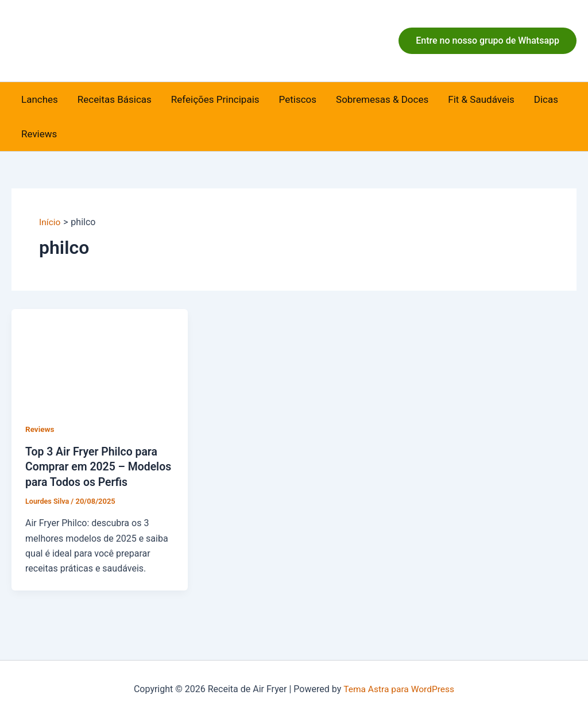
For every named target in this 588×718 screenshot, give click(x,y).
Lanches (40, 99)
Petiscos (298, 99)
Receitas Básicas (115, 99)
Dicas (546, 99)
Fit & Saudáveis (481, 99)
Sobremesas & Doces (382, 99)
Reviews (39, 134)
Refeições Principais (215, 99)
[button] (488, 41)
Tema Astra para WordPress (399, 689)
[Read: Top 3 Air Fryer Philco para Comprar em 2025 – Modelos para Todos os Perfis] (100, 358)
